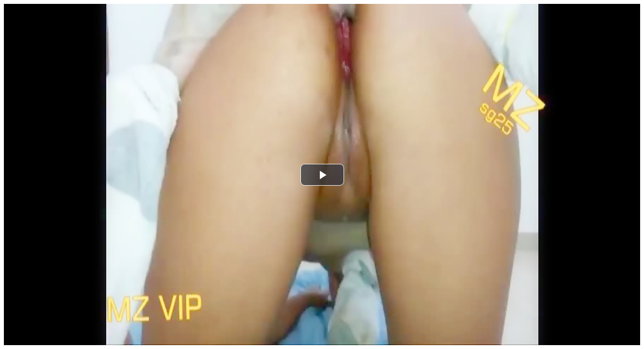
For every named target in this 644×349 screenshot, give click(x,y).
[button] (322, 175)
